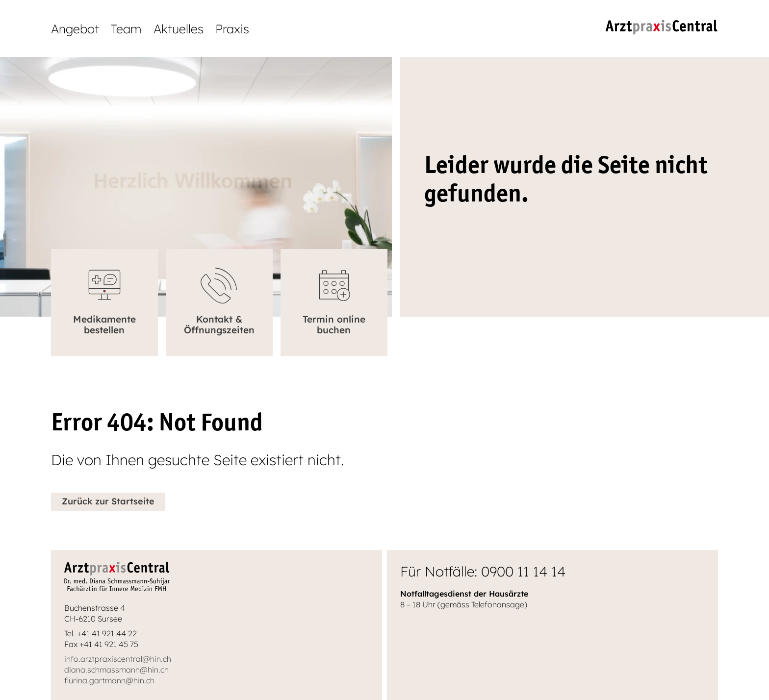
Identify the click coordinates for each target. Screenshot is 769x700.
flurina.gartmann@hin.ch (109, 680)
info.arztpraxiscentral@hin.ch (118, 659)
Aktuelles (179, 29)
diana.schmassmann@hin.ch (116, 670)
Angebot (75, 29)
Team (126, 29)
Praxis (232, 29)
